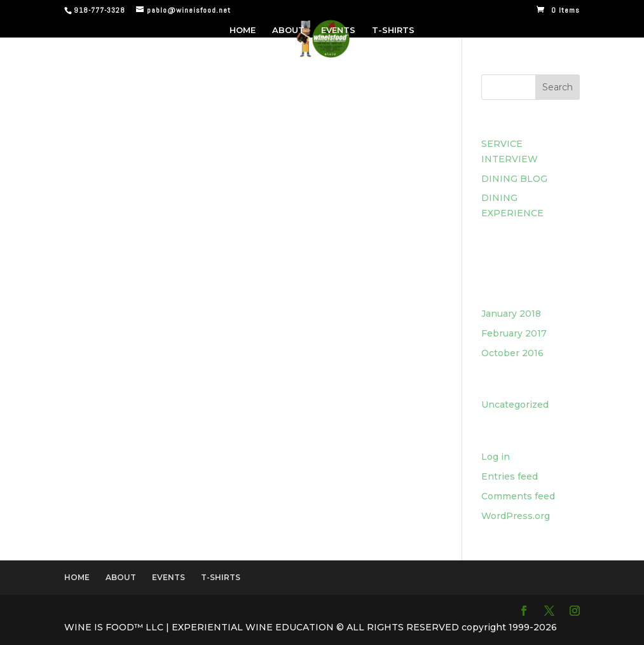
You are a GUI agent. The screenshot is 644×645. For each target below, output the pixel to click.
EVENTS (338, 30)
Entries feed (510, 476)
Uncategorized (515, 405)
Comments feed (518, 496)
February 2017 (514, 333)
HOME (243, 30)
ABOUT (288, 30)
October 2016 (512, 353)
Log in (496, 457)
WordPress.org (516, 516)
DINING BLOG (514, 179)
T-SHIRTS (393, 30)
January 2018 (511, 314)
